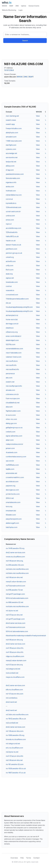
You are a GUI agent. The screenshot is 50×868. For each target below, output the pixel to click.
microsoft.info (11, 365)
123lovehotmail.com (13, 207)
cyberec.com (11, 149)
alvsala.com (10, 390)
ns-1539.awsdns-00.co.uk (16, 768)
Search (25, 41)
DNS (17, 6)
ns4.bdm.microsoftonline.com (17, 606)
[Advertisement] (25, 52)
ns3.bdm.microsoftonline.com (17, 573)
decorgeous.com (12, 490)
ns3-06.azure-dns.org (14, 640)
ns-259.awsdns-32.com (15, 565)
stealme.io (10, 328)
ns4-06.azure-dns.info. (15, 648)
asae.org (9, 274)
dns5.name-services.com (15, 727)
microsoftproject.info (14, 386)
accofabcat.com (12, 482)
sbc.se (8, 303)
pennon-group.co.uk (14, 253)
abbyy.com (10, 166)
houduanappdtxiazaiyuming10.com (19, 311)
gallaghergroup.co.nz (14, 428)
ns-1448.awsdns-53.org (15, 548)
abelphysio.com (12, 133)
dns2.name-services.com (15, 552)
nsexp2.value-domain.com (16, 660)
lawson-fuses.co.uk (13, 245)
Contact (36, 858)
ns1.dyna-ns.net (12, 611)
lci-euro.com (11, 415)
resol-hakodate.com (14, 353)
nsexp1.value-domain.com (16, 582)
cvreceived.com (12, 295)
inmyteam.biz (11, 511)
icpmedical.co (11, 203)
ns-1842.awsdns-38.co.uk (16, 719)
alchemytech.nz (12, 315)
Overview (14, 858)
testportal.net (11, 162)
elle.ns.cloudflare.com (14, 690)
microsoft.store (12, 361)
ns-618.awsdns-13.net (14, 590)
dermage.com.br (12, 324)
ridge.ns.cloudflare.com (15, 656)
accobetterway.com (13, 228)
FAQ (22, 858)
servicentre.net (12, 157)
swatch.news (11, 120)
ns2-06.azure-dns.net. (14, 577)
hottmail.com (11, 191)
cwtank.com (11, 432)
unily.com (10, 265)
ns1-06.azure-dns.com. (15, 731)
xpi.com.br (10, 461)
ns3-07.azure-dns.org (14, 665)
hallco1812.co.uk (12, 236)
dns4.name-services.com (16, 623)
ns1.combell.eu (12, 698)
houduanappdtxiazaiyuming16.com (19, 307)
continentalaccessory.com (16, 457)
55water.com (11, 515)
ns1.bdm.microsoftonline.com (17, 714)
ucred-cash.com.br (13, 211)
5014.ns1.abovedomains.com (17, 631)
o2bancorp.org (12, 332)
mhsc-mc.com (11, 419)
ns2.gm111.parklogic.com (15, 594)
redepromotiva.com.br (14, 444)
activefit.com (11, 261)
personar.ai (10, 374)
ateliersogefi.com (12, 523)
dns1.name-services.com (15, 685)
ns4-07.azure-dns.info (14, 756)
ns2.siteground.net (13, 669)
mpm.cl (9, 224)
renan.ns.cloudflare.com (15, 557)
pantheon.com (11, 249)
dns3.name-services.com (15, 644)
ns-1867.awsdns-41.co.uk (16, 773)
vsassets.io (10, 290)
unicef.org (10, 257)
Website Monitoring (9, 10)
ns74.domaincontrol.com (15, 586)
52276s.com (11, 344)
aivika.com (10, 187)
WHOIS (5, 6)
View (38, 116)
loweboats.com (12, 282)
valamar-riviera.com (14, 357)
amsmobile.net (11, 473)
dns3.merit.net (11, 702)
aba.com (9, 407)
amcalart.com (11, 137)
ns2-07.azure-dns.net (14, 615)
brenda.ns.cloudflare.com (16, 739)
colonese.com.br (12, 394)
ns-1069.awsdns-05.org (15, 735)
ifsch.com (10, 270)
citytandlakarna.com (14, 195)
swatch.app (10, 124)
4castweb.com (12, 452)
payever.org (11, 486)
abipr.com (10, 440)
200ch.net (10, 498)
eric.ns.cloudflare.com (14, 748)
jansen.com (10, 448)
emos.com (10, 220)
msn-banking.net (12, 116)
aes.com (9, 378)
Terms (28, 858)
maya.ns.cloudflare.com (15, 677)
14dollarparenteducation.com (17, 299)
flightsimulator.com (13, 411)
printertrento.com (13, 494)
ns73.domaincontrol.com (15, 627)
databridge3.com (12, 340)
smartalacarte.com (13, 502)
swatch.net (10, 382)
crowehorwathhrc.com (15, 477)
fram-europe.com (13, 398)
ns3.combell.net (12, 723)
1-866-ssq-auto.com (14, 141)
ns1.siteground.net (13, 744)
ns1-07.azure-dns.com (14, 694)
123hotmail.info (12, 232)
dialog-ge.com (11, 423)
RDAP (11, 6)
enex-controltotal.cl (13, 336)
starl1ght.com (11, 145)
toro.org (9, 506)
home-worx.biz (12, 319)
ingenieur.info (11, 182)
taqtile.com (10, 469)
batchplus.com (12, 527)
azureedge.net (11, 153)
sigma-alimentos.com (14, 436)
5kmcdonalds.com (13, 178)
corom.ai (9, 199)
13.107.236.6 (9, 70)
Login (21, 10)
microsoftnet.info (12, 369)
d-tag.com (10, 170)
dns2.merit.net (11, 710)
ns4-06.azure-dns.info (15, 652)
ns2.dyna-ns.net (12, 752)
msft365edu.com (12, 465)
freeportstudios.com (14, 128)
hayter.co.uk (11, 241)
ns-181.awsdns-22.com (15, 764)
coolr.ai (9, 286)
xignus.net (10, 278)
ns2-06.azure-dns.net (14, 760)
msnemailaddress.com (14, 349)
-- (7, 706)
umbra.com (10, 216)
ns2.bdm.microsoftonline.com (17, 569)
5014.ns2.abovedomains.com (17, 598)
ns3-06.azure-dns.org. (14, 561)
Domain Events (34, 6)
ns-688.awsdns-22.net (14, 602)
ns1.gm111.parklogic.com (15, 619)
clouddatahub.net (13, 403)
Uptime (24, 6)
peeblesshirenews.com (15, 174)
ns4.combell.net (12, 673)
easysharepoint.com (14, 519)
